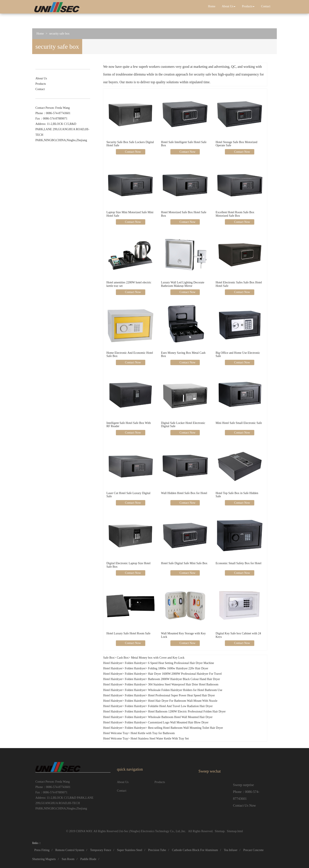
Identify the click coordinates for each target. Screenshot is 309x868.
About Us (229, 6)
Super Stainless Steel (130, 850)
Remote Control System (70, 850)
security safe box (59, 34)
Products (248, 6)
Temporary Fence (101, 850)
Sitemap (220, 831)
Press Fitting (42, 850)
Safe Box (109, 658)
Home (212, 6)
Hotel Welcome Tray (116, 733)
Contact (266, 6)
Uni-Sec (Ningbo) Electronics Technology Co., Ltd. (150, 831)
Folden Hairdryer (135, 663)
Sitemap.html (235, 831)
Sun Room (68, 859)
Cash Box (123, 658)
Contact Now (133, 152)
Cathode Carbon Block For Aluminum (195, 850)
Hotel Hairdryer (113, 663)
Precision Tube (157, 850)
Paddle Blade (88, 859)
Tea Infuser (231, 850)
